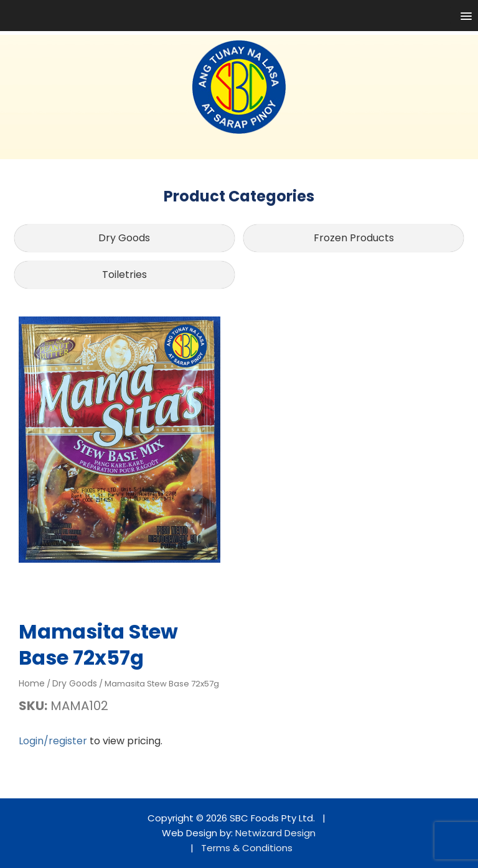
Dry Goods (124, 238)
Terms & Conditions (247, 848)
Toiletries (124, 275)
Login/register (53, 741)
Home (32, 683)
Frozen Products (354, 238)
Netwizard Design (275, 833)
